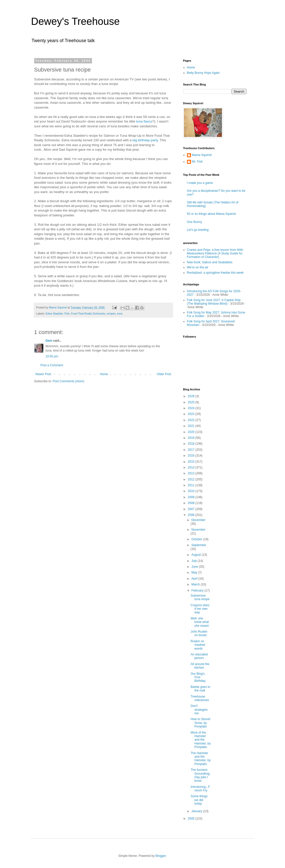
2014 (192, 467)
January (197, 811)
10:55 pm (52, 356)
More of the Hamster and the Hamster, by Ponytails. (201, 740)
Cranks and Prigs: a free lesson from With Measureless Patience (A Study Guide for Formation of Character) (215, 254)
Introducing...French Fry (200, 789)
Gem (49, 341)
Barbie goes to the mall (200, 689)
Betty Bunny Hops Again (203, 73)
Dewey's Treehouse (75, 21)
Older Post (164, 374)
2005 (192, 819)
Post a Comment (52, 365)
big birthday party (145, 140)
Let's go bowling (198, 230)
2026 (192, 396)
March (196, 584)
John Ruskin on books (199, 633)
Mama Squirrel (202, 155)
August (196, 555)
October (197, 539)
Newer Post (43, 374)
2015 (192, 462)
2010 (192, 491)
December (198, 520)
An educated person (199, 656)
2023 (192, 414)
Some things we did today (199, 800)
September (199, 545)
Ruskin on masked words (198, 645)
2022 (192, 420)
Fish (67, 314)
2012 (192, 479)
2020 (192, 432)
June (195, 567)
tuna (120, 314)
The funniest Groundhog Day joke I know (200, 775)
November (198, 530)
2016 (192, 456)
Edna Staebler (54, 314)
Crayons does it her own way (200, 609)
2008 (192, 503)
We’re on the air (198, 267)
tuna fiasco (144, 121)
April (195, 579)
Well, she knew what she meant (200, 622)
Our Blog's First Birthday (198, 677)
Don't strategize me (199, 710)
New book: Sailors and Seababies (210, 262)
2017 (192, 450)
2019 (192, 438)
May (195, 572)
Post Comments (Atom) (69, 381)
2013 (192, 473)
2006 (192, 515)
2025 (192, 402)
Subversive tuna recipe (200, 597)
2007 (192, 509)
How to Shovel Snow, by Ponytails (200, 723)
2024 (192, 408)
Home (104, 374)
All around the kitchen (200, 666)
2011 (192, 485)
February (198, 591)
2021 (192, 426)
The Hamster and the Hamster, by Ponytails (201, 759)
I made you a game (200, 183)
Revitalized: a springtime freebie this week (215, 273)
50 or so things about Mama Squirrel (211, 214)
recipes (111, 314)
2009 (192, 497)
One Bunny (195, 222)
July (194, 561)
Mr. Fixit (197, 162)
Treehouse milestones (200, 698)
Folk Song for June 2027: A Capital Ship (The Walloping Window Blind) (214, 302)
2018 (192, 444)
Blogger (161, 856)
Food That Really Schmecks (88, 314)
